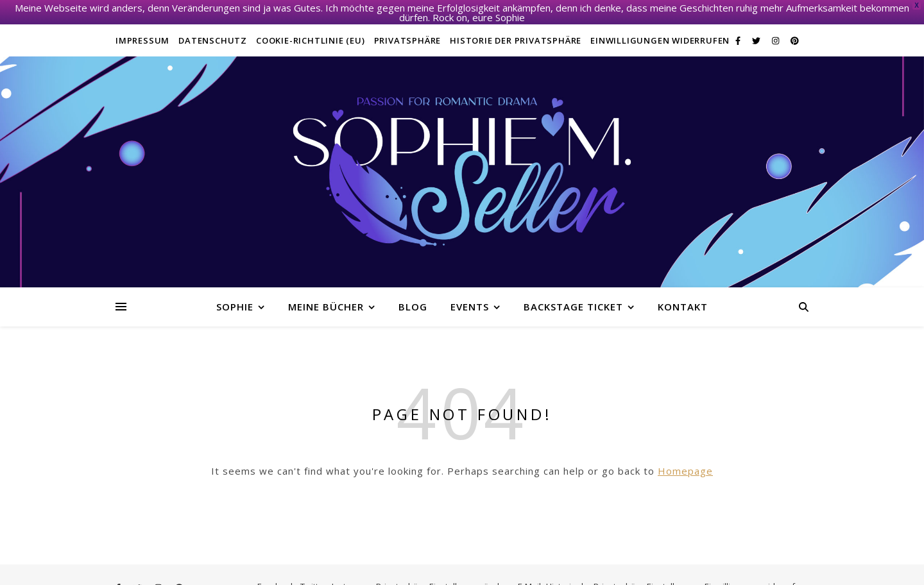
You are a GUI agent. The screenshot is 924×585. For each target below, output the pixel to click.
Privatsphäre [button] (408, 31)
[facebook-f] (739, 31)
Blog (413, 297)
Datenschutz (213, 31)
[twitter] (757, 31)
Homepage (685, 461)
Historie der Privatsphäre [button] (516, 31)
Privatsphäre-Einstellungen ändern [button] (444, 577)
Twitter (313, 577)
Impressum (142, 31)
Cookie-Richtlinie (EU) (311, 31)
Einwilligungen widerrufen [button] (660, 31)
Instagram (351, 577)
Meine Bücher (326, 297)
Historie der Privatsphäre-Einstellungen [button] (623, 577)
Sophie (235, 297)
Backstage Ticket (573, 297)
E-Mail (529, 577)
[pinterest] (795, 31)
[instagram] (776, 31)
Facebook (276, 577)
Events (470, 297)
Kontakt (683, 297)
